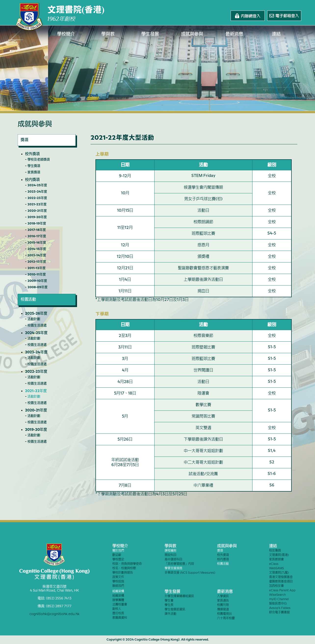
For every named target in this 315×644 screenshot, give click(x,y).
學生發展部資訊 (175, 610)
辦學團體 (118, 600)
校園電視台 (224, 614)
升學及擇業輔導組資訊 (179, 596)
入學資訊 (223, 596)
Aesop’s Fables (280, 608)
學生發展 (150, 34)
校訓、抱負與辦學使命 (127, 564)
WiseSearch (277, 595)
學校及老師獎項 (39, 160)
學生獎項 (34, 166)
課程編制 (171, 551)
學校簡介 (66, 34)
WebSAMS (276, 568)
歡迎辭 (117, 555)
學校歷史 (118, 560)
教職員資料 (120, 618)
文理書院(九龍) (279, 573)
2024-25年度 (37, 185)
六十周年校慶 (226, 618)
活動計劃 (34, 319)
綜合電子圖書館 (279, 613)
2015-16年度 (37, 243)
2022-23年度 (37, 198)
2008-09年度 (38, 287)
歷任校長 (118, 613)
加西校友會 (276, 586)
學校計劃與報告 (123, 573)
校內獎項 (32, 180)
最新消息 (234, 34)
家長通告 (223, 601)
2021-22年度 (37, 204)
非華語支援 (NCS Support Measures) (190, 573)
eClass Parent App (282, 590)
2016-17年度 (37, 236)
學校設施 (118, 582)
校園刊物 (223, 605)
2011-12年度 (37, 268)
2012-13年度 (37, 262)
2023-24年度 (37, 192)
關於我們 (118, 551)
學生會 (169, 601)
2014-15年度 (37, 249)
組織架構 (118, 591)
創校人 (117, 609)
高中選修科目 (173, 560)
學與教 (108, 34)
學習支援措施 (173, 568)
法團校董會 (120, 605)
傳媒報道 (223, 610)
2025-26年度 (36, 314)
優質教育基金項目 (281, 582)
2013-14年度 (37, 255)
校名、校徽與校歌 (124, 568)
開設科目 (171, 555)
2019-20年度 (37, 217)
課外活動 (171, 614)
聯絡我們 (118, 586)
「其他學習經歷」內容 (179, 564)
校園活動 (223, 564)
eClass (274, 564)
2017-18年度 (37, 230)
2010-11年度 (37, 274)
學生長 (169, 605)
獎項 (220, 551)
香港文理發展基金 (281, 577)
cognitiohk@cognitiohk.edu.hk (54, 614)
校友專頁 (275, 551)
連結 (276, 34)
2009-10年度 (37, 281)
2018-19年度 (37, 223)
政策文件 (118, 577)
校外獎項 (32, 154)
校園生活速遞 (37, 325)
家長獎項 (34, 172)
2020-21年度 (37, 211)
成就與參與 (192, 34)
